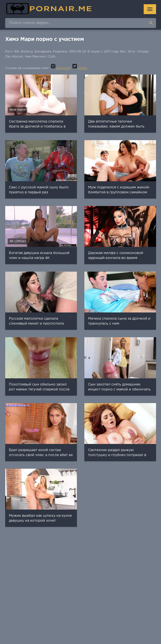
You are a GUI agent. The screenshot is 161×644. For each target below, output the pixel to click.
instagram (60, 68)
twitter (80, 68)
